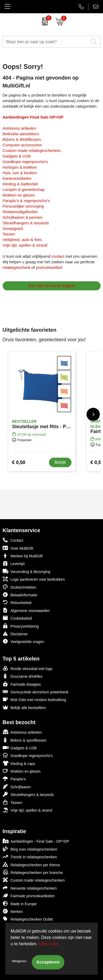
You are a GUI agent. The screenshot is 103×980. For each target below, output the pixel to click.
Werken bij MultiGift (23, 556)
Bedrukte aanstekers (21, 134)
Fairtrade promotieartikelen (29, 896)
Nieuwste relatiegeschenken (30, 888)
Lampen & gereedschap (24, 189)
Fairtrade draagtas (22, 684)
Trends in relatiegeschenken (30, 857)
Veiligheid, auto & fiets (22, 240)
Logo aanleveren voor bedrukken (34, 579)
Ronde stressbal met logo (28, 668)
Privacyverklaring (21, 626)
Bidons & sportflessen (24, 740)
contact (58, 256)
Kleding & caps (19, 763)
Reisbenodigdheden (20, 212)
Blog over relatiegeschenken (30, 849)
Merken (13, 911)
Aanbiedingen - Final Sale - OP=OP (36, 841)
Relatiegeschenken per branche (33, 872)
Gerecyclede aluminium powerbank (36, 692)
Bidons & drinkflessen (22, 139)
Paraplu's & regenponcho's (26, 201)
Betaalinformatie (20, 595)
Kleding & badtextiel (20, 184)
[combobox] (46, 42)
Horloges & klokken (20, 167)
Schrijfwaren (17, 787)
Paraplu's (14, 779)
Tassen (9, 234)
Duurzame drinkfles (23, 676)
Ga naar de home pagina (51, 286)
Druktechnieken (19, 587)
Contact (13, 540)
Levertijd (14, 563)
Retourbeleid (17, 602)
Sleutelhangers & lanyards (26, 223)
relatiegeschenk (17, 267)
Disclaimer (15, 634)
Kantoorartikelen (17, 178)
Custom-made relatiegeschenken (32, 150)
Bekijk (60, 462)
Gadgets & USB (17, 156)
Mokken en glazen (19, 195)
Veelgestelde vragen (23, 641)
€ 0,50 (19, 462)
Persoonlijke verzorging (23, 206)
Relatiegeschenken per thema (31, 865)
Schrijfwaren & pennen (23, 217)
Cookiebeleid (17, 618)
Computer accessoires (22, 145)
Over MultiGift (18, 548)
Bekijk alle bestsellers (24, 707)
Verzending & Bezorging (26, 571)
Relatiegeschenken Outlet (28, 919)
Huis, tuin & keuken (20, 173)
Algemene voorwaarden (26, 610)
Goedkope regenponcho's (25, 162)
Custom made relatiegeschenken (34, 880)
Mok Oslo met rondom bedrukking (34, 699)
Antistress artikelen (19, 128)
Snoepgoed (13, 228)
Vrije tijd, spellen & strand (25, 245)
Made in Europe (20, 904)
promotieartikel (49, 267)
